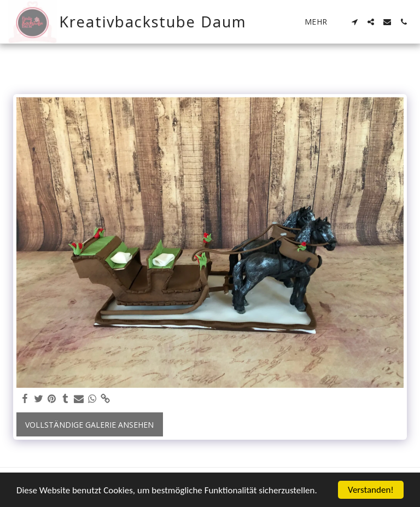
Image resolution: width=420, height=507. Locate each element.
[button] (354, 22)
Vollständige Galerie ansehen (89, 425)
